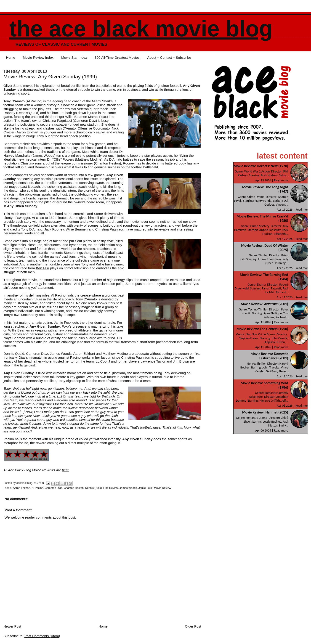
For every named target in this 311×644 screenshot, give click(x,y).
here (65, 470)
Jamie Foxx (145, 488)
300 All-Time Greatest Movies (117, 57)
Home (11, 57)
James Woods (128, 488)
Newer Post (12, 626)
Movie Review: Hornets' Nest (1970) (261, 166)
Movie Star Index (74, 57)
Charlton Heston (74, 488)
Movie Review (163, 488)
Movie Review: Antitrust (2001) (264, 304)
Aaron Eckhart (21, 488)
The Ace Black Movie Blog (141, 29)
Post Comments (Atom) (42, 636)
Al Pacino (37, 488)
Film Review (111, 488)
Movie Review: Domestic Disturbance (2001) (269, 356)
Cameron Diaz (54, 488)
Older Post (193, 626)
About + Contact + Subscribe (169, 57)
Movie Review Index (38, 57)
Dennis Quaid (94, 488)
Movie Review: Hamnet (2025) (265, 412)
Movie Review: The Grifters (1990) (262, 329)
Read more (281, 180)
